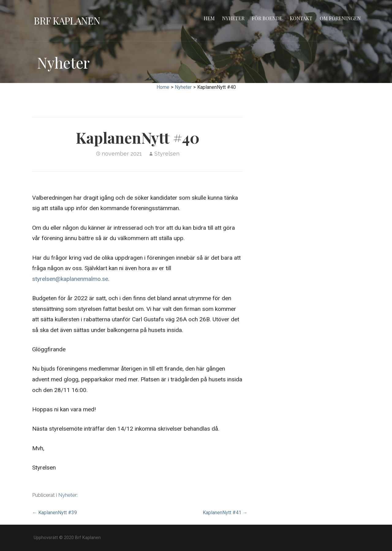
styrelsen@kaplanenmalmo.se (70, 279)
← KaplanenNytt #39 (55, 513)
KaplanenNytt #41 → (225, 513)
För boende (267, 18)
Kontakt (301, 18)
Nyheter (233, 18)
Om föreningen (340, 18)
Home (163, 87)
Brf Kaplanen (67, 20)
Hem (209, 18)
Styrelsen (167, 154)
